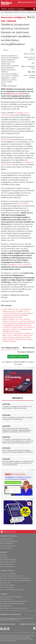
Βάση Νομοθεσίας (7, 539)
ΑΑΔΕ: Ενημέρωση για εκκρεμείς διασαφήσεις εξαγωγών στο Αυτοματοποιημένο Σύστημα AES (18, 451)
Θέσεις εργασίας (11, 641)
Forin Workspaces (7, 548)
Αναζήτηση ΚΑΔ (7, 606)
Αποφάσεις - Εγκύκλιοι (8, 571)
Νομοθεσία (12, 9)
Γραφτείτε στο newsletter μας (9, 618)
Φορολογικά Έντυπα (8, 564)
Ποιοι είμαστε (25, 637)
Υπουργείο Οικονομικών (9, 574)
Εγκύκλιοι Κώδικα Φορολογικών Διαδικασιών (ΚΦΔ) (17, 580)
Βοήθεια (11, 639)
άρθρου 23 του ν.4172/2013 (16, 94)
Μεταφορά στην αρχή (9, 532)
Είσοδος (30, 2)
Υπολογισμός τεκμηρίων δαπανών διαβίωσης (15, 601)
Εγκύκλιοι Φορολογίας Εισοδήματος (12, 576)
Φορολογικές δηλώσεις (9, 546)
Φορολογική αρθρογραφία (10, 541)
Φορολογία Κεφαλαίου (9, 585)
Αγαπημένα (5, 557)
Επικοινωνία (4, 639)
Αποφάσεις (21, 9)
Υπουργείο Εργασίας (8, 587)
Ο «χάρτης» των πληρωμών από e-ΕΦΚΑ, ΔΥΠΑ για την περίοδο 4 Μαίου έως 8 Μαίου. (17, 407)
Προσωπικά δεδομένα (21, 639)
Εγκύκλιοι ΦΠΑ (6, 583)
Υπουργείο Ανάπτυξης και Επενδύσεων (13, 590)
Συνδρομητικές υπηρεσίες (9, 536)
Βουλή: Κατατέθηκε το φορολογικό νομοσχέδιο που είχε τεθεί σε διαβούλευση (18, 418)
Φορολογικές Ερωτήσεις (9, 560)
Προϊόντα (12, 637)
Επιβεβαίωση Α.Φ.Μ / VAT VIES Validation (13, 604)
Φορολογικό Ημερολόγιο (9, 562)
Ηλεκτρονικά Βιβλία (8, 543)
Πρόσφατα (18, 398)
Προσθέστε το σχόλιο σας (18, 357)
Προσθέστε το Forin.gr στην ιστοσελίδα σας (14, 608)
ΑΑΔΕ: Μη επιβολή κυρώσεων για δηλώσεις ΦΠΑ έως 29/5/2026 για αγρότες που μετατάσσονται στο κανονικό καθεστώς (18, 463)
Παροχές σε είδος (7, 599)
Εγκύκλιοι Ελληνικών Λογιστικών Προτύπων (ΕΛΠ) (16, 578)
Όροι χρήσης (4, 637)
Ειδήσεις (4, 9)
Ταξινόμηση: (26, 352)
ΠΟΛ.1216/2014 (6, 139)
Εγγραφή (22, 2)
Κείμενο (6, 50)
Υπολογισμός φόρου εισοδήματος (12, 597)
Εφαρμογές (4, 594)
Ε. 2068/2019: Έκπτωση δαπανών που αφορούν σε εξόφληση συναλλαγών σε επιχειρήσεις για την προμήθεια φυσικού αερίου (18, 329)
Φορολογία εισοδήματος (13, 12)
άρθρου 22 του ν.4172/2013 (21, 265)
